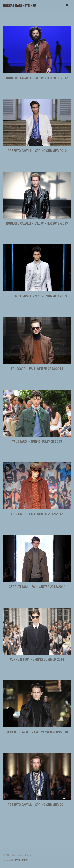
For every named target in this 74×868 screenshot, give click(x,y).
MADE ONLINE (22, 860)
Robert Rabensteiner (20, 6)
